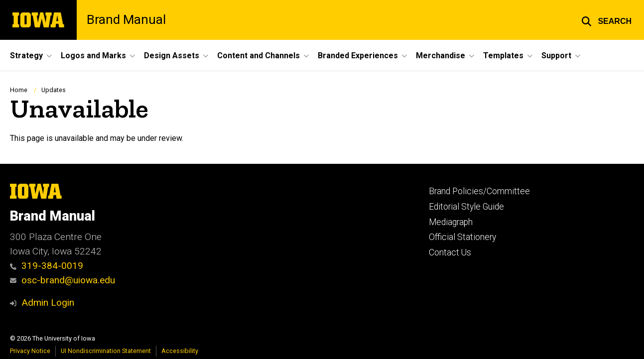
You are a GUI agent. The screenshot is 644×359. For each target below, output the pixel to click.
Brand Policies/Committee (479, 191)
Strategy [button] (26, 56)
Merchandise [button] (441, 56)
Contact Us (450, 252)
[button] (606, 20)
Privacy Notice (30, 351)
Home (19, 90)
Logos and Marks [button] (93, 56)
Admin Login (48, 302)
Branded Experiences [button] (358, 56)
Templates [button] (503, 56)
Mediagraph (451, 222)
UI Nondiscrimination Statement (106, 351)
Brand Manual (126, 20)
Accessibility (180, 351)
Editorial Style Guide (466, 207)
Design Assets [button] (172, 56)
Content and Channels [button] (258, 56)
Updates (54, 90)
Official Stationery (462, 237)
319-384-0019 (47, 266)
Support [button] (556, 56)
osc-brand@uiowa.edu (63, 280)
